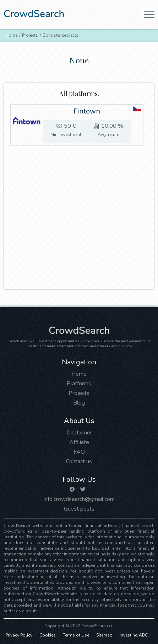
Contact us (79, 461)
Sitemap (104, 635)
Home (79, 374)
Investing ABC (134, 635)
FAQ (79, 452)
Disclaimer (79, 433)
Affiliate (79, 442)
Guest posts (79, 509)
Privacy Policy (19, 635)
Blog (79, 403)
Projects (79, 393)
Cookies (48, 635)
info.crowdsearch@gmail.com (79, 499)
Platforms (79, 384)
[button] (149, 15)
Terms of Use (76, 635)
